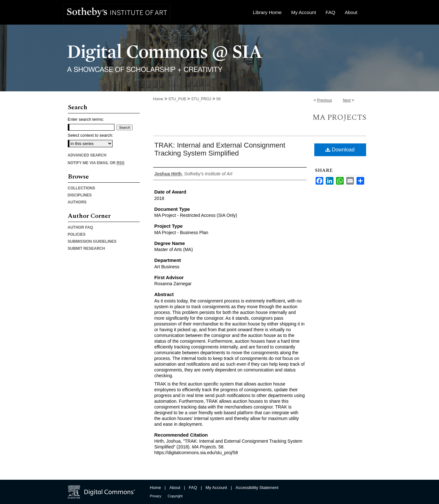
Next (347, 100)
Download (340, 150)
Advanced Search (87, 155)
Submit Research (86, 248)
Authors (77, 202)
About (175, 488)
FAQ (193, 488)
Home (158, 99)
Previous (324, 100)
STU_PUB (177, 99)
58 (218, 99)
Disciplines (80, 195)
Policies (77, 234)
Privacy (156, 496)
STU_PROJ (201, 99)
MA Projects (339, 118)
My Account (216, 488)
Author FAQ (80, 227)
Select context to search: (90, 135)
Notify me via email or (96, 163)
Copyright (175, 496)
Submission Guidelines (92, 241)
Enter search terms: (86, 119)
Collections (82, 188)
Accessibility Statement (257, 488)
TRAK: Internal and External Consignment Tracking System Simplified (220, 149)
